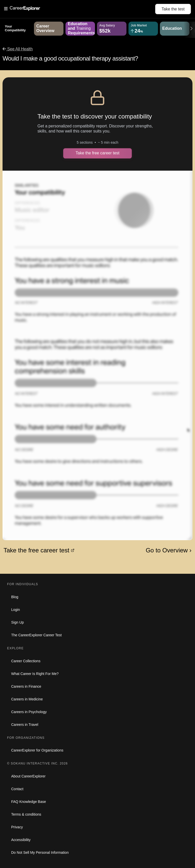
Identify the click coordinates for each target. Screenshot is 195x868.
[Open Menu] (80, 9)
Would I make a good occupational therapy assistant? (70, 58)
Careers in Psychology (29, 712)
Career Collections (26, 661)
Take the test (173, 9)
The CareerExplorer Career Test (36, 635)
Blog (15, 597)
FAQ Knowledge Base (29, 802)
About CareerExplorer (28, 776)
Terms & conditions (26, 814)
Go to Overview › (169, 550)
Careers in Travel (25, 725)
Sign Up (18, 622)
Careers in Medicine (27, 699)
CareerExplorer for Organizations (37, 750)
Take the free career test (98, 153)
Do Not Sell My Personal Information (40, 852)
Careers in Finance (26, 686)
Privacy (17, 827)
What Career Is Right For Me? (35, 674)
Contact (17, 789)
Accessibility (21, 840)
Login (15, 610)
